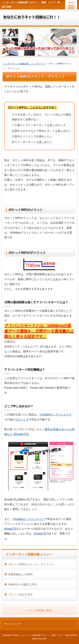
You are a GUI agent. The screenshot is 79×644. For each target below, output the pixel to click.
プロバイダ (22, 420)
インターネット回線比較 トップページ (24, 64)
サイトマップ (12, 624)
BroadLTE (10, 529)
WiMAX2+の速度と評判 (22, 584)
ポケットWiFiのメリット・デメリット (31, 564)
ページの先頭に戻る (40, 610)
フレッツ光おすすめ (20, 594)
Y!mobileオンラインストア (55, 414)
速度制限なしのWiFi (20, 574)
